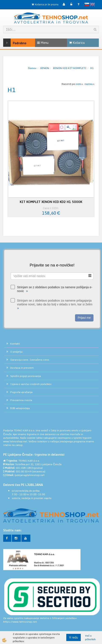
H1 (92, 68)
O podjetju (16, 352)
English (92, 4)
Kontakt (15, 344)
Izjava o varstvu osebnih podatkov (31, 384)
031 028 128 (23, 468)
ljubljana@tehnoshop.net (30, 475)
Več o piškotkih (90, 637)
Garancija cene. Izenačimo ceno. (30, 360)
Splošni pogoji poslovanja (25, 376)
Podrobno (10, 43)
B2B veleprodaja (20, 408)
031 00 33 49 (24, 471)
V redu (74, 637)
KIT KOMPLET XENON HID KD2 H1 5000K (51, 202)
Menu (43, 43)
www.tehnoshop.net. (16, 441)
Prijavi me (84, 318)
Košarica (77, 43)
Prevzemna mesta (21, 400)
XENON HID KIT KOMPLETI (70, 68)
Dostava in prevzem (22, 368)
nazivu (90, 84)
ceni (80, 84)
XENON (45, 68)
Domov (32, 68)
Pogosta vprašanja (21, 392)
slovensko (87, 4)
